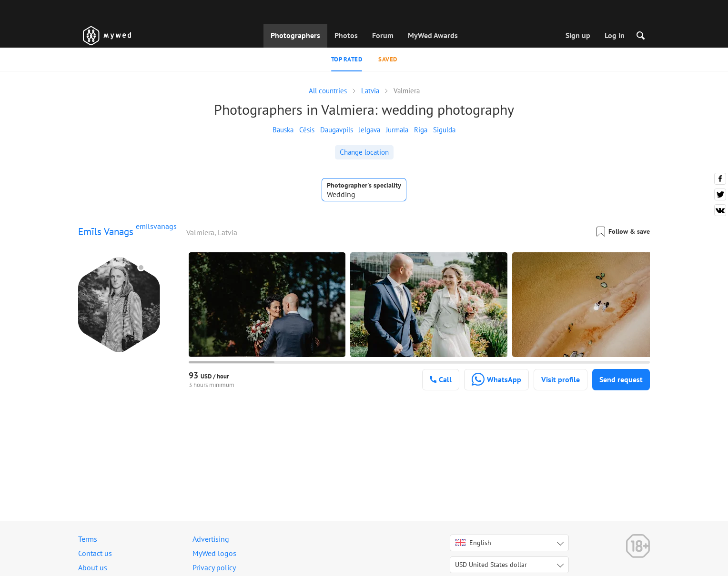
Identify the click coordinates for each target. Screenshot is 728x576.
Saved (388, 59)
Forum (383, 35)
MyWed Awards (433, 35)
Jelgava (369, 130)
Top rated (347, 59)
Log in (615, 35)
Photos (346, 35)
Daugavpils (337, 130)
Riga (421, 130)
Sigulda (444, 130)
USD (491, 565)
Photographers (295, 35)
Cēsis (307, 130)
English (473, 543)
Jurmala (397, 130)
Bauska (283, 130)
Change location (364, 152)
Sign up (578, 35)
